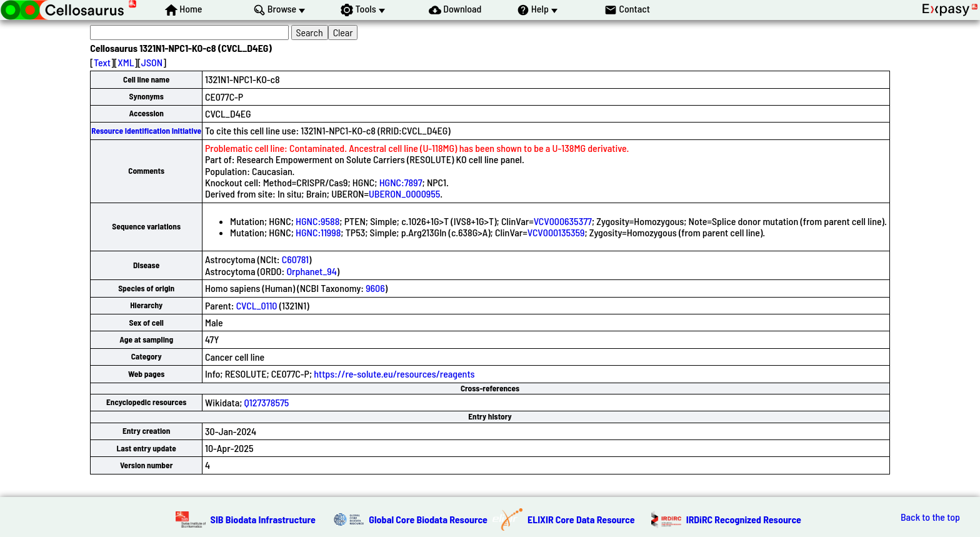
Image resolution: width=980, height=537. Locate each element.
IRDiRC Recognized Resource (744, 519)
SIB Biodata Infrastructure (263, 519)
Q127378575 (267, 402)
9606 (375, 288)
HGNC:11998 (318, 232)
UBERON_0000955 (404, 193)
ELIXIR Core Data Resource (581, 519)
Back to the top (930, 517)
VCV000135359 (556, 232)
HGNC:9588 (317, 221)
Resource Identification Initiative (146, 131)
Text (102, 62)
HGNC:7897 (401, 182)
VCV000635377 (563, 221)
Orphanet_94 (311, 271)
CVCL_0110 (257, 305)
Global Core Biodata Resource (428, 519)
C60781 (295, 259)
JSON (152, 62)
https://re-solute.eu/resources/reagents (394, 374)
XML (126, 62)
